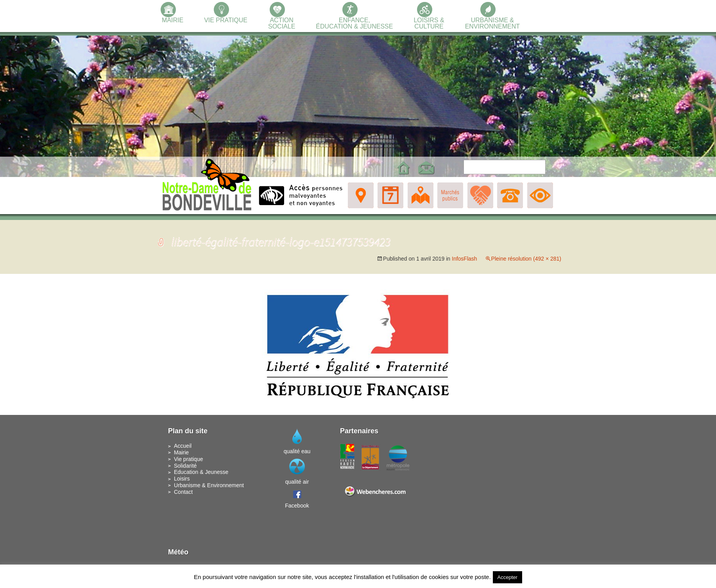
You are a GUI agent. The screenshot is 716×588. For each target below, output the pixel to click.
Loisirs (182, 479)
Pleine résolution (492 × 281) (526, 259)
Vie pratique (188, 459)
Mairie (181, 452)
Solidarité (185, 466)
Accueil (183, 446)
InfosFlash (465, 259)
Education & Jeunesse (201, 472)
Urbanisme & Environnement (209, 485)
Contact (183, 492)
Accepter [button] (507, 577)
